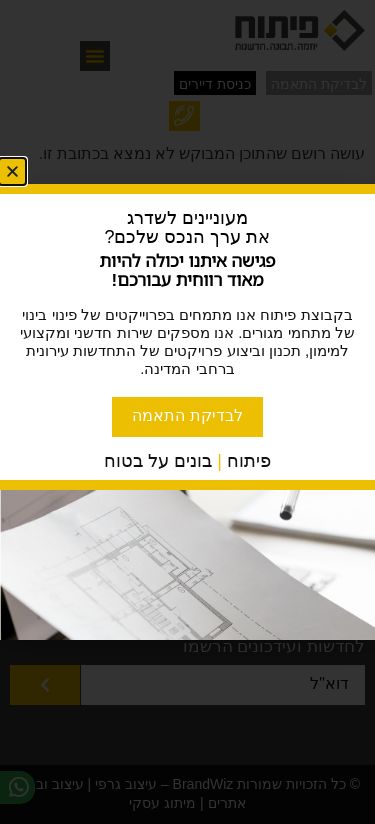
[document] (187, 412)
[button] (12, 171)
